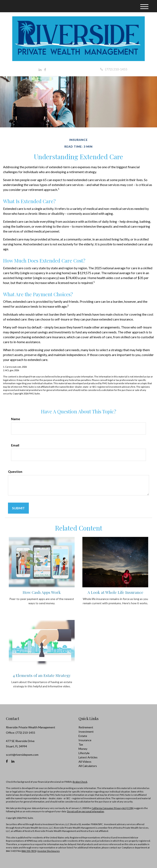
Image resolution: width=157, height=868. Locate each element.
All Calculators (88, 766)
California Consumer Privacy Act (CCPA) (113, 808)
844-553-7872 (29, 851)
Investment (86, 732)
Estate (83, 736)
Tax (81, 744)
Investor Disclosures (49, 851)
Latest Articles (88, 757)
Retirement (86, 727)
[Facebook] (45, 70)
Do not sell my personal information (86, 811)
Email (15, 445)
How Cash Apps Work (42, 592)
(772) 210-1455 (114, 69)
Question (15, 471)
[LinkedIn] (40, 70)
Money (83, 749)
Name (16, 419)
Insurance (85, 740)
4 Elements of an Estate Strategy (42, 675)
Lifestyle (84, 753)
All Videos (85, 762)
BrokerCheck (80, 782)
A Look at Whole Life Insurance (115, 592)
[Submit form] (18, 508)
